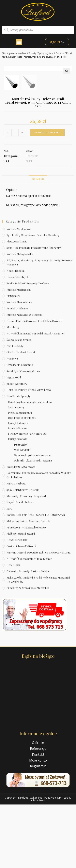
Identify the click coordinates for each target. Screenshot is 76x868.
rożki (29, 224)
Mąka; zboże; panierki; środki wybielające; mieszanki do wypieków (38, 643)
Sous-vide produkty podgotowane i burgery (34, 311)
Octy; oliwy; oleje (17, 603)
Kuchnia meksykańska (20, 317)
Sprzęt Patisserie (18, 486)
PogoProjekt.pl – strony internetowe (51, 862)
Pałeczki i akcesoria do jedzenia (33, 524)
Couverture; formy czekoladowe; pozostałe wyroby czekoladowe (39, 538)
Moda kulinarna (18, 492)
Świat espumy (16, 471)
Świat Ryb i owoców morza (23, 435)
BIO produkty (15, 409)
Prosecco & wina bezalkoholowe (27, 591)
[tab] (38, 243)
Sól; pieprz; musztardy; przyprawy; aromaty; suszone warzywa (39, 326)
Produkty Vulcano (17, 372)
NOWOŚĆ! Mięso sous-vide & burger (29, 622)
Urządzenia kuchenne (20, 428)
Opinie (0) (38, 243)
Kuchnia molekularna (19, 366)
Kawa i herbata (16, 547)
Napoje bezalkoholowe (20, 566)
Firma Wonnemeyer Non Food (27, 497)
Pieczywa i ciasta (17, 305)
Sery (9, 572)
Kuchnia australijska (19, 353)
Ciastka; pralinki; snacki (21, 416)
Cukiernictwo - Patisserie (22, 610)
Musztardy (13, 391)
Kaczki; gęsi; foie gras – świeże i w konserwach (36, 578)
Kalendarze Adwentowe (21, 530)
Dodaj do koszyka (48, 196)
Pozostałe (60, 53)
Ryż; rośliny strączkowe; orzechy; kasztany (33, 299)
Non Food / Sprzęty (27, 53)
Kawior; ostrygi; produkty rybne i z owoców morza (39, 616)
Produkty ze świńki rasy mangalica (28, 651)
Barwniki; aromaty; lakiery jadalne (28, 635)
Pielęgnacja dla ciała (20, 476)
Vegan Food (14, 441)
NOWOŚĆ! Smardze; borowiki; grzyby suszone (35, 397)
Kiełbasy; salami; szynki (21, 597)
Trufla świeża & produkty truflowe (28, 347)
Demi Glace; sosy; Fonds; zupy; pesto (29, 453)
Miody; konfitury (17, 447)
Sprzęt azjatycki (46, 53)
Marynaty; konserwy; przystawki (27, 559)
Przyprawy (13, 359)
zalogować (28, 268)
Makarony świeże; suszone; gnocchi (28, 584)
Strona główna (9, 53)
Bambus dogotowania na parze (33, 519)
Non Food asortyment (22, 481)
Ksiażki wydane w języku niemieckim (30, 465)
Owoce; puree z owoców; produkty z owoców (35, 384)
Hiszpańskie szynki (18, 340)
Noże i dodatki (16, 334)
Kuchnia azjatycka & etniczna (24, 378)
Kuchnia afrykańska (19, 292)
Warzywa (12, 422)
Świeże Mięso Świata (19, 403)
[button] (19, 42)
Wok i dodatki (22, 513)
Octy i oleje (13, 628)
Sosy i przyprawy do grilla (23, 553)
